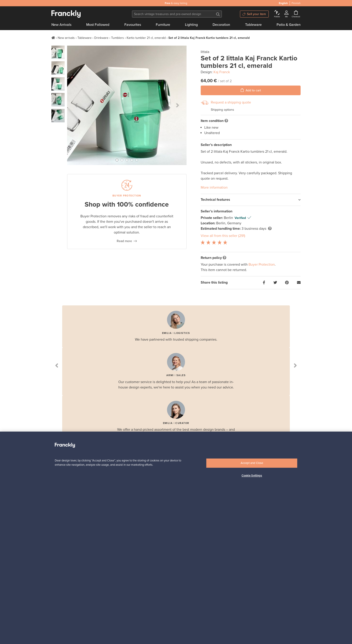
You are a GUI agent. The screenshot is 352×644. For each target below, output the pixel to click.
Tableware (253, 25)
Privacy (56, 550)
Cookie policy (61, 562)
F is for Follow (104, 539)
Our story (58, 534)
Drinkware (101, 38)
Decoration (221, 25)
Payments (101, 550)
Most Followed (98, 25)
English (57, 633)
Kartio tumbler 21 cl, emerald (146, 38)
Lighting (191, 25)
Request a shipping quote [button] (231, 102)
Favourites (133, 25)
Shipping (100, 545)
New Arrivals (61, 25)
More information (214, 187)
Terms (56, 545)
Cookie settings (62, 556)
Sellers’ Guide (189, 534)
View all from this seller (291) (223, 236)
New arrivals (66, 38)
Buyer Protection (262, 265)
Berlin (229, 218)
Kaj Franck (222, 72)
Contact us (59, 539)
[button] (76, 105)
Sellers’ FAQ (188, 539)
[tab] (251, 200)
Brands (99, 556)
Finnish (74, 633)
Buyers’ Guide (147, 534)
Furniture (163, 25)
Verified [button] (240, 218)
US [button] (100, 633)
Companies (187, 545)
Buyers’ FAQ (145, 539)
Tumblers (118, 38)
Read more (124, 241)
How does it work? (107, 534)
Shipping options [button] (222, 110)
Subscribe (264, 471)
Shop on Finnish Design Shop (266, 606)
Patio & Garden (289, 25)
